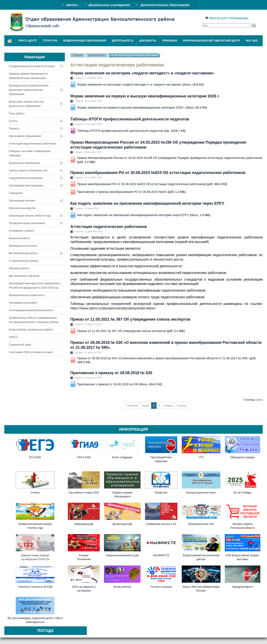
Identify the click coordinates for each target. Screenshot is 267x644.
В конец (182, 406)
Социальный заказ (20, 345)
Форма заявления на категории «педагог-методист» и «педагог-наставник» (142, 73)
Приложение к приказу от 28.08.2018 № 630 (111, 373)
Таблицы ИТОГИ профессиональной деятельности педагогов (130, 119)
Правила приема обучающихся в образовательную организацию (29, 76)
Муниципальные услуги (23, 246)
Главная (77, 55)
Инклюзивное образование (25, 136)
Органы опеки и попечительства (28, 171)
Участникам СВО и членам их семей (31, 352)
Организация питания (22, 201)
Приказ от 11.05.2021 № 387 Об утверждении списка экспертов (130, 319)
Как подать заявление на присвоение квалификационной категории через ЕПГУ (147, 203)
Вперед (169, 406)
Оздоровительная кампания (26, 178)
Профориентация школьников (27, 223)
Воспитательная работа (23, 253)
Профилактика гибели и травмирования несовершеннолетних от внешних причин (34, 320)
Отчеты (13, 121)
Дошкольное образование (24, 163)
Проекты (14, 129)
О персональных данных (24, 261)
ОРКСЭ (13, 337)
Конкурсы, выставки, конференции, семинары (30, 153)
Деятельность (97, 55)
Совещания (16, 193)
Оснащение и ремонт (22, 231)
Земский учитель (19, 268)
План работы (17, 114)
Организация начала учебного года (30, 216)
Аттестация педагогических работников (108, 227)
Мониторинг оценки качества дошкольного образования (26, 104)
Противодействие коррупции (26, 186)
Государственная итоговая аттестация (32, 66)
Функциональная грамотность (27, 295)
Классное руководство (22, 208)
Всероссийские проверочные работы (31, 330)
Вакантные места (19, 238)
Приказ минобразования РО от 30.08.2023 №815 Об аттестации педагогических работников (158, 173)
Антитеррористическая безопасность (31, 310)
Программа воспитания (23, 303)
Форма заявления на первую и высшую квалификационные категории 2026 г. (145, 96)
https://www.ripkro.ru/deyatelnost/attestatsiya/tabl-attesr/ (113, 308)
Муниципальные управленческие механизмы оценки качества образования (29, 90)
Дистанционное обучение (24, 276)
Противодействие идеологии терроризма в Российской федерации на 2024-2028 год (35, 286)
